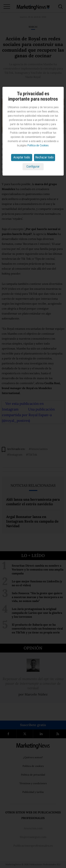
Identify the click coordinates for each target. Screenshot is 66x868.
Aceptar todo (22, 157)
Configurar (33, 166)
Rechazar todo (44, 157)
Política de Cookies (38, 145)
